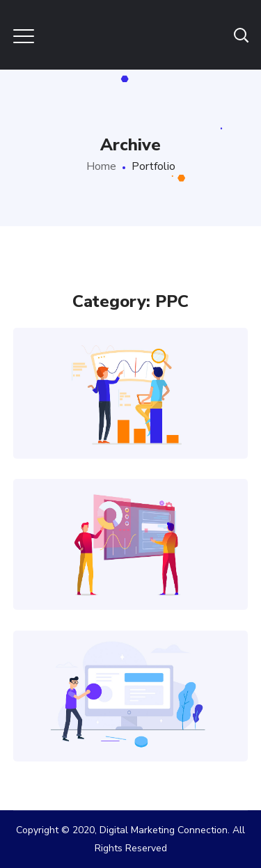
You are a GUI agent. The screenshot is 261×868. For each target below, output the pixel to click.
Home (101, 166)
